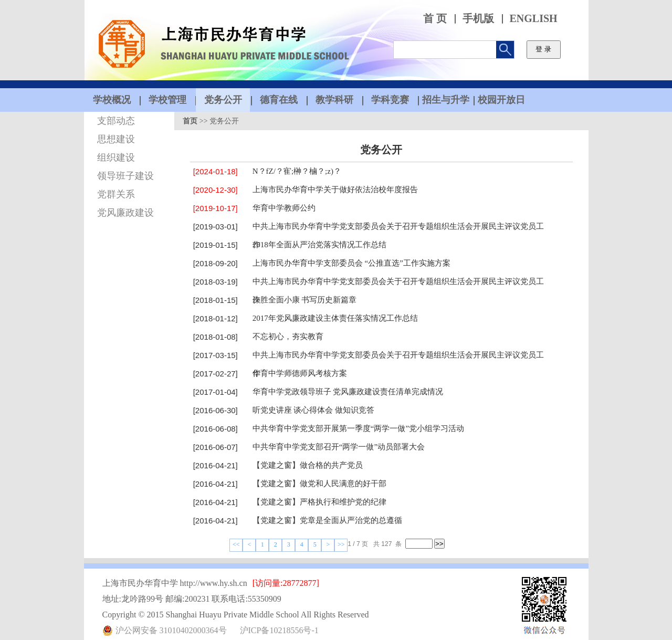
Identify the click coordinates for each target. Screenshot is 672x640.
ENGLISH (534, 19)
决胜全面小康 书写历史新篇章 (305, 300)
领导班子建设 (125, 176)
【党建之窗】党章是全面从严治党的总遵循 (327, 520)
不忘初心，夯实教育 (288, 337)
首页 (190, 121)
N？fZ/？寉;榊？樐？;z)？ (297, 171)
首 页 (435, 19)
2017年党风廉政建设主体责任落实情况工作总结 (335, 318)
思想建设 (116, 139)
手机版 (478, 19)
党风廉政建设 (125, 213)
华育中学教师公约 (284, 208)
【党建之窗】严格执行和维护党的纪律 (319, 502)
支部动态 (116, 121)
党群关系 (116, 194)
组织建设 (116, 158)
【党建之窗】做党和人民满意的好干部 (319, 484)
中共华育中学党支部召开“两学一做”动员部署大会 (339, 447)
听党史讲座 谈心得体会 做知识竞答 (314, 410)
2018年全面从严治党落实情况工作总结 (319, 245)
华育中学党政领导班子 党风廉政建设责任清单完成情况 (348, 392)
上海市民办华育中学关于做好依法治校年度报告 (335, 190)
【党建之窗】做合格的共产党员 (308, 465)
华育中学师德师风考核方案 (300, 373)
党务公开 (224, 121)
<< (236, 544)
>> (341, 544)
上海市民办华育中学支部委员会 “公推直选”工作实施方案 (351, 263)
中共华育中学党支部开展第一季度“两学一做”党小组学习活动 (358, 428)
